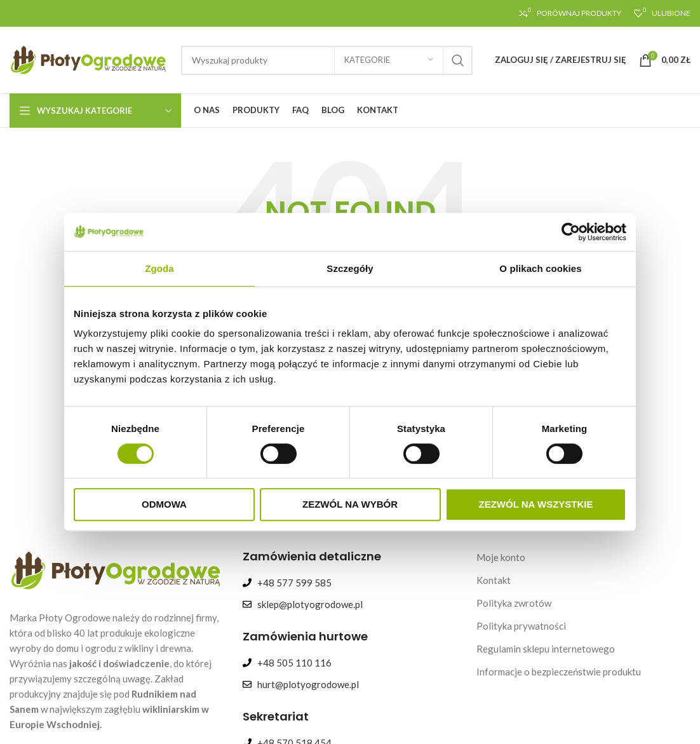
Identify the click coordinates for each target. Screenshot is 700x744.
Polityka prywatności (521, 626)
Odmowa (164, 504)
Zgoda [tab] (159, 268)
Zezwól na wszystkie (536, 504)
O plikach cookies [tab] (540, 268)
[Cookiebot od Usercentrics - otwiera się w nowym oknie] (571, 232)
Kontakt (494, 580)
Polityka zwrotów (514, 603)
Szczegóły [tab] (350, 268)
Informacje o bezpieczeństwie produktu (559, 672)
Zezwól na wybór (350, 504)
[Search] (327, 60)
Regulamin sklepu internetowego (546, 649)
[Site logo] (89, 58)
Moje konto (501, 557)
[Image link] (117, 569)
